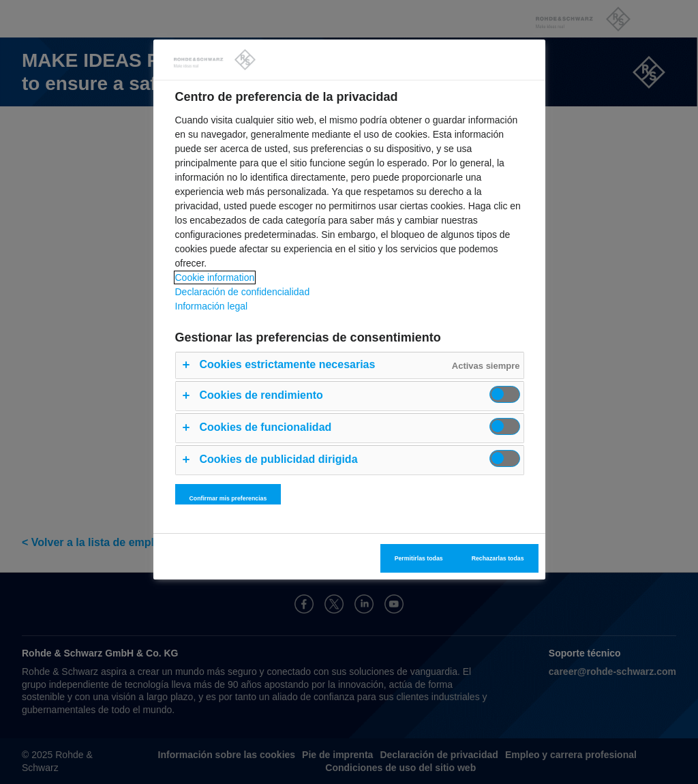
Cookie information (215, 277)
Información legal (212, 306)
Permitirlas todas (419, 558)
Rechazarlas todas (498, 558)
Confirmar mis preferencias (228, 498)
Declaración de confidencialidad (243, 292)
